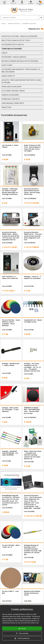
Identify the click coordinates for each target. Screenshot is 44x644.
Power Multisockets (11, 99)
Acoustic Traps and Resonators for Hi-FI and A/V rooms (21, 81)
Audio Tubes (7, 65)
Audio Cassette (8, 76)
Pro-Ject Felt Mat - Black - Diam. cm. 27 (11, 546)
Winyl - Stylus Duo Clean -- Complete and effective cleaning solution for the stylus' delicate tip (33, 455)
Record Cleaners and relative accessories (20, 61)
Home (3, 23)
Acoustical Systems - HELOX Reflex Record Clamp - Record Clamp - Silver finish (32, 192)
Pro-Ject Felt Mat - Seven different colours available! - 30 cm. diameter (11, 323)
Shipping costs (36, 29)
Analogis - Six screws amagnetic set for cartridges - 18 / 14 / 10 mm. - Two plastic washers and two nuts (32, 367)
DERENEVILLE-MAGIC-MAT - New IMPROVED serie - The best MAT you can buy (32, 410)
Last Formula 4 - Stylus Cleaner (10, 146)
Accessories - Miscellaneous (14, 57)
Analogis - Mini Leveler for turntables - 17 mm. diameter (10, 410)
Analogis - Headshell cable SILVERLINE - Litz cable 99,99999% (10, 453)
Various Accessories (10, 95)
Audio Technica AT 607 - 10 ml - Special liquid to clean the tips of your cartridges (33, 148)
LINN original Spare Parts (13, 103)
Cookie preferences (22, 638)
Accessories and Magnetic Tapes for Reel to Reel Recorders (21, 71)
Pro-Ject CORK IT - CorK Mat (10, 592)
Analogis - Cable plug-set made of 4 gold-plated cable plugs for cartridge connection (10, 192)
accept (22, 629)
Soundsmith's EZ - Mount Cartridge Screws (33, 321)
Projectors (6, 107)
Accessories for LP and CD (13, 45)
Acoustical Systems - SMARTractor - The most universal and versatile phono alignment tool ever (33, 236)
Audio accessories (14, 23)
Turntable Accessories (12, 49)
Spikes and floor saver (11, 87)
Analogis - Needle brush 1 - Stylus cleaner (11, 364)
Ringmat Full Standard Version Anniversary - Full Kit (32, 593)
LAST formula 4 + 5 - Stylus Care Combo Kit (10, 277)
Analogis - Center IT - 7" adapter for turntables (33, 277)
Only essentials (22, 634)
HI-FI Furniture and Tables (13, 91)
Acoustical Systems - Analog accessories (19, 36)
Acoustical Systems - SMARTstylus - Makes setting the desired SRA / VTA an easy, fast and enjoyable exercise (11, 236)
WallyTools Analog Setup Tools (16, 40)
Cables (4, 53)
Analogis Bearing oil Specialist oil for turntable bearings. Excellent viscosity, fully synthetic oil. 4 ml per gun (33, 550)
